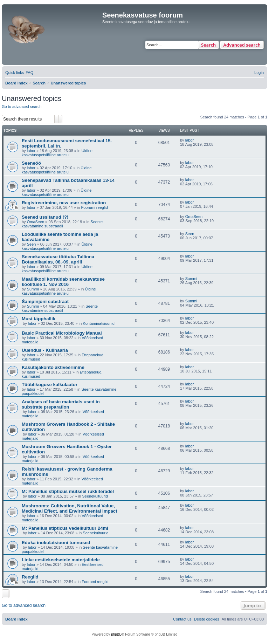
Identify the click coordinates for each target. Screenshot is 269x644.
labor (31, 151)
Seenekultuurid (95, 496)
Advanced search (242, 45)
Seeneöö (31, 163)
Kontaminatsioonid (99, 323)
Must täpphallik (39, 319)
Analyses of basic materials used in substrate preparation (61, 404)
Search (209, 45)
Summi (33, 289)
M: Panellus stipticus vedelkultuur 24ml (65, 528)
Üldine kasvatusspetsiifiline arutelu (57, 153)
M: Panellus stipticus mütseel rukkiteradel (68, 491)
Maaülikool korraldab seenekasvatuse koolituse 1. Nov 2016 (63, 282)
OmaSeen (36, 222)
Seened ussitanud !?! (45, 217)
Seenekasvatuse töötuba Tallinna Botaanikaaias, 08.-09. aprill (58, 259)
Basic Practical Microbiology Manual (62, 333)
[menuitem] (29, 73)
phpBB (116, 634)
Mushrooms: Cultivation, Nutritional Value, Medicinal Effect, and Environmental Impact (70, 508)
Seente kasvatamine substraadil (62, 224)
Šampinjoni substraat (45, 302)
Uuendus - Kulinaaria (45, 350)
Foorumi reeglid (94, 207)
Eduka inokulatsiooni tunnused (56, 543)
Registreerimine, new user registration (64, 203)
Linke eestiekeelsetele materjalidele (61, 560)
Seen (32, 244)
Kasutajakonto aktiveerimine (53, 367)
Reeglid (30, 577)
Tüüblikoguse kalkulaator (50, 385)
